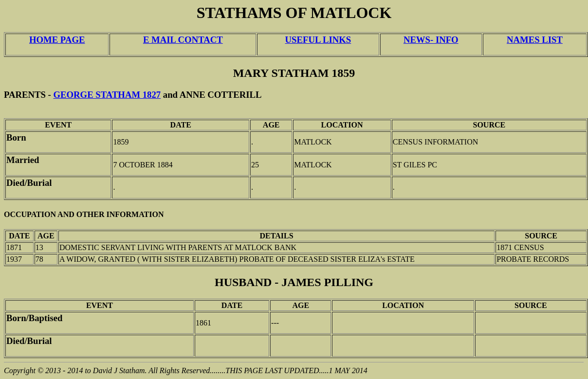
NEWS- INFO (431, 40)
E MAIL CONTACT (183, 40)
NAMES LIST (535, 40)
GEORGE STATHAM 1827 (107, 95)
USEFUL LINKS (318, 40)
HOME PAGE (57, 40)
